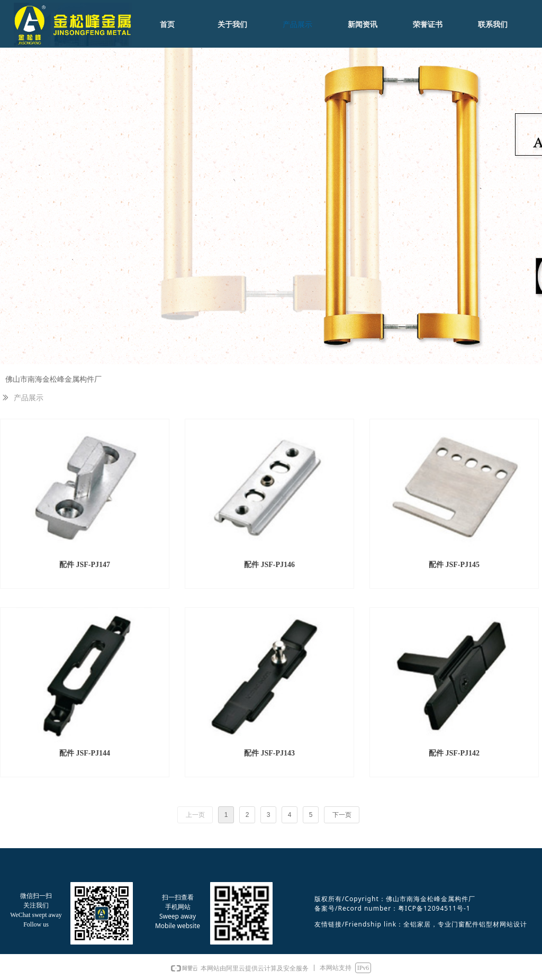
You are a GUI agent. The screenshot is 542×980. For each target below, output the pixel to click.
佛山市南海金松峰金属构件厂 (53, 379)
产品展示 (29, 398)
